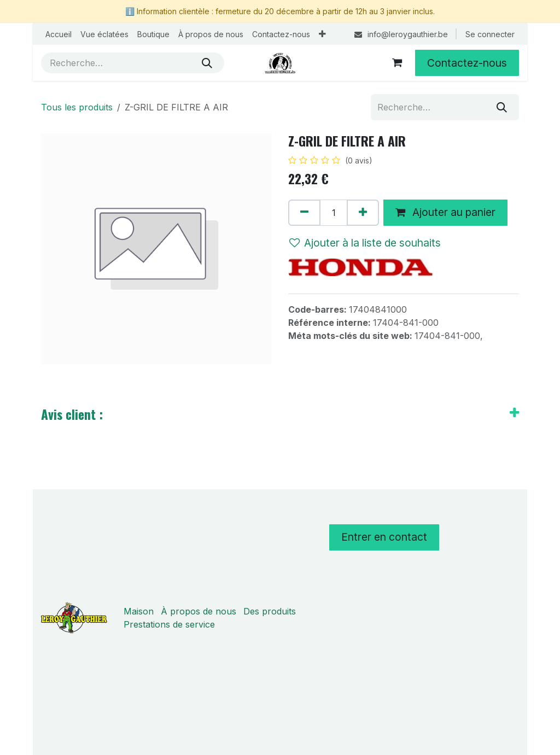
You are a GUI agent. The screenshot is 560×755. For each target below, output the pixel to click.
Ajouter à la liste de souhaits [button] (365, 243)
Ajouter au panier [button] (445, 212)
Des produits (270, 611)
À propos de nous (199, 611)
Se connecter (490, 34)
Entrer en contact (384, 537)
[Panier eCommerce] (397, 63)
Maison (139, 611)
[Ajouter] (363, 213)
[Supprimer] (304, 213)
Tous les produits (77, 107)
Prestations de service (169, 624)
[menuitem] (59, 34)
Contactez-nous (467, 63)
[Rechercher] (207, 63)
